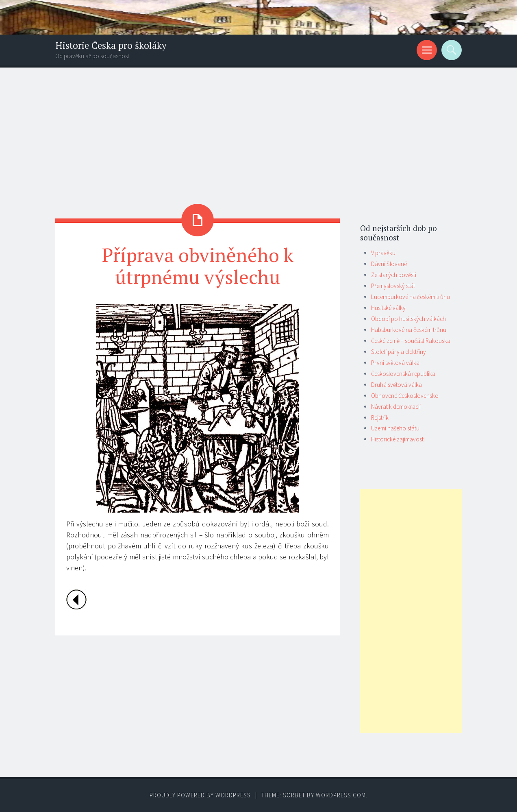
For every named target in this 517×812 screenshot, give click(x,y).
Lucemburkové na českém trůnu (411, 297)
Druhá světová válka (396, 385)
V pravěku (383, 253)
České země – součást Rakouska (411, 341)
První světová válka (395, 363)
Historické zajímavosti (398, 439)
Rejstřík (380, 418)
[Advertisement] (258, 129)
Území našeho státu (395, 428)
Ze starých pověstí (394, 275)
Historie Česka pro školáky (111, 45)
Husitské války (388, 308)
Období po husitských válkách (408, 319)
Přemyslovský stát (393, 286)
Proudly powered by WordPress (200, 795)
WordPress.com (341, 795)
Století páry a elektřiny (399, 352)
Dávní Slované (389, 264)
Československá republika (403, 374)
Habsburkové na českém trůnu (409, 330)
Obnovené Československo (405, 396)
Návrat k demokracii (396, 407)
